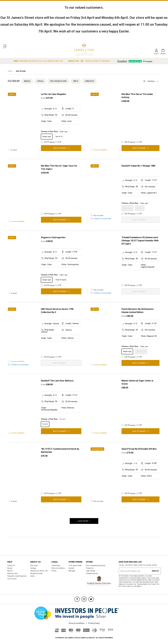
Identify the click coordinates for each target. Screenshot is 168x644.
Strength (89, 81)
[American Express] (57, 632)
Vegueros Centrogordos (53, 237)
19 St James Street (75, 566)
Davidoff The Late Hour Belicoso (57, 381)
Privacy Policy (94, 623)
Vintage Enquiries (92, 573)
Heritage (33, 568)
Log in (156, 53)
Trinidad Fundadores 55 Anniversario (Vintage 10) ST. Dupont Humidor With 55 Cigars (140, 241)
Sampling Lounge (36, 573)
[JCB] (64, 632)
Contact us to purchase (102, 218)
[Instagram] (84, 599)
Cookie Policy (56, 566)
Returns (10, 571)
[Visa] (110, 630)
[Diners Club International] (94, 632)
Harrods (71, 568)
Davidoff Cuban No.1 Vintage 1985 (138, 166)
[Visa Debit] (102, 631)
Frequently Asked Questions (17, 576)
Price (76, 81)
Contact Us (11, 566)
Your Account (12, 579)
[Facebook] (77, 599)
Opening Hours (13, 573)
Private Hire (90, 568)
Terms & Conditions (58, 568)
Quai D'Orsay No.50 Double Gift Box (139, 449)
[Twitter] (91, 599)
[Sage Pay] (86, 631)
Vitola (40, 81)
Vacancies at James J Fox (39, 571)
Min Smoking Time (58, 81)
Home (10, 71)
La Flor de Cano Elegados (54, 94)
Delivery (10, 568)
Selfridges (72, 571)
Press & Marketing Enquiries (96, 566)
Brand (27, 81)
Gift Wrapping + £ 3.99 (51, 142)
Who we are (34, 566)
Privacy (54, 571)
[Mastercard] (71, 632)
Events (33, 576)
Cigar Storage (90, 571)
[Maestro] (78, 632)
